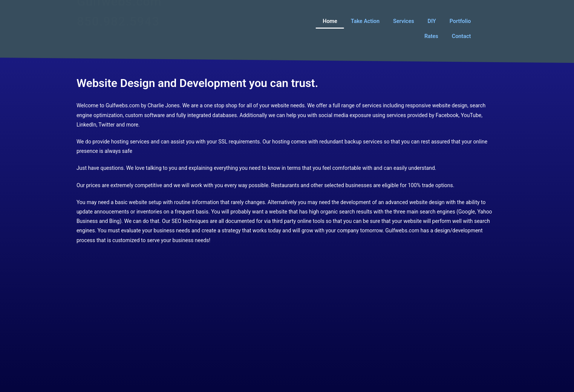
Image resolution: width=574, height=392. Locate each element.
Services (403, 21)
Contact (461, 36)
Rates (431, 36)
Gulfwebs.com (119, 11)
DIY (432, 21)
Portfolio (460, 21)
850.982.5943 (118, 31)
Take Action (365, 21)
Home (330, 21)
